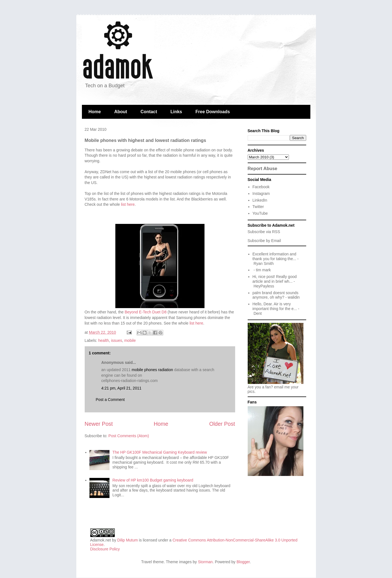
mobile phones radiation (153, 370)
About (121, 112)
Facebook (261, 187)
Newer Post (99, 424)
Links (176, 112)
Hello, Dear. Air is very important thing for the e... (275, 306)
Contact (149, 112)
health (104, 340)
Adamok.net (101, 540)
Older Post (222, 424)
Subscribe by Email (264, 241)
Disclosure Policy (105, 549)
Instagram (261, 194)
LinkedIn (260, 200)
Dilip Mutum (128, 540)
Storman (205, 562)
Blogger (243, 562)
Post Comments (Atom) (129, 436)
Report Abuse (263, 168)
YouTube (260, 213)
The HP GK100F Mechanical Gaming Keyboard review (160, 452)
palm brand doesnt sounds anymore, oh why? (275, 295)
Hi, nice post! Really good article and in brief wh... (275, 279)
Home (95, 112)
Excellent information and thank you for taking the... (274, 256)
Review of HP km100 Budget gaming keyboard (153, 480)
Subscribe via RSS (264, 232)
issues (116, 340)
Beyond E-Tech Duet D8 (146, 312)
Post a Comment (110, 400)
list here (128, 204)
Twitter (258, 207)
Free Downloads (213, 112)
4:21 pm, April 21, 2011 (121, 388)
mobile (130, 340)
